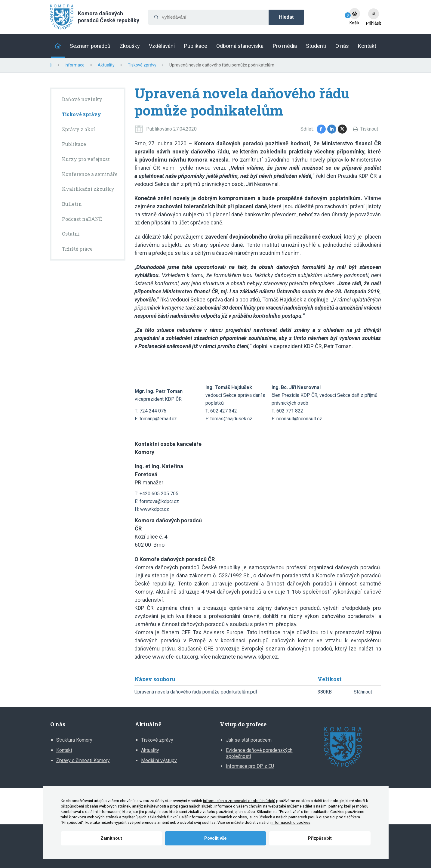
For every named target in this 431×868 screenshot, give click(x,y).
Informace (75, 65)
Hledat (286, 17)
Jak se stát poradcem (249, 740)
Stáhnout (363, 692)
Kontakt (64, 750)
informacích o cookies (291, 822)
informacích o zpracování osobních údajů (239, 801)
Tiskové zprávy (142, 65)
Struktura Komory (74, 740)
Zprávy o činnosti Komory (83, 760)
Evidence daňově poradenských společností (259, 753)
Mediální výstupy (159, 760)
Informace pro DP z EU (250, 766)
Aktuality (106, 65)
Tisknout (369, 129)
